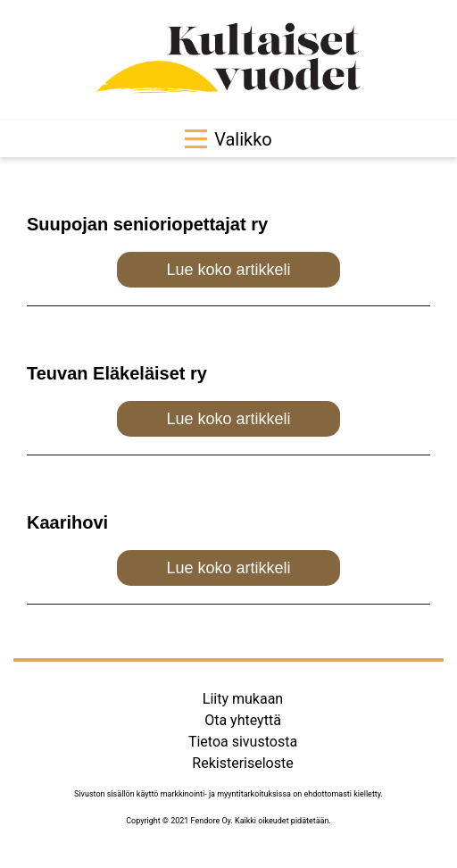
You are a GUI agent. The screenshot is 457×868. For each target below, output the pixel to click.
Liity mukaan (243, 699)
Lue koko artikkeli (228, 270)
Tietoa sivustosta (243, 742)
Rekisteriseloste (242, 763)
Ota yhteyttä (243, 720)
